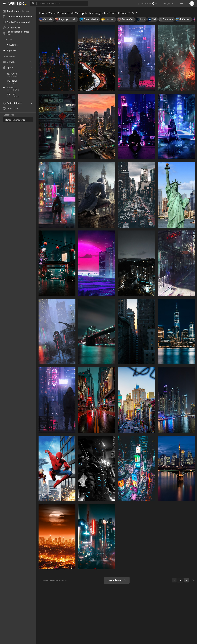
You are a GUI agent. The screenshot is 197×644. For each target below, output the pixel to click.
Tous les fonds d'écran (16, 11)
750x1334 (12, 94)
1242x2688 (12, 74)
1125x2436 (12, 81)
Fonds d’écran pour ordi (17, 22)
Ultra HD (9, 62)
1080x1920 (22, 88)
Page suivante (117, 580)
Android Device (12, 103)
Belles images (12, 28)
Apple (8, 67)
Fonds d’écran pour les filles (16, 33)
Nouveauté (12, 45)
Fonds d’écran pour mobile (18, 17)
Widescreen (11, 108)
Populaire (12, 50)
